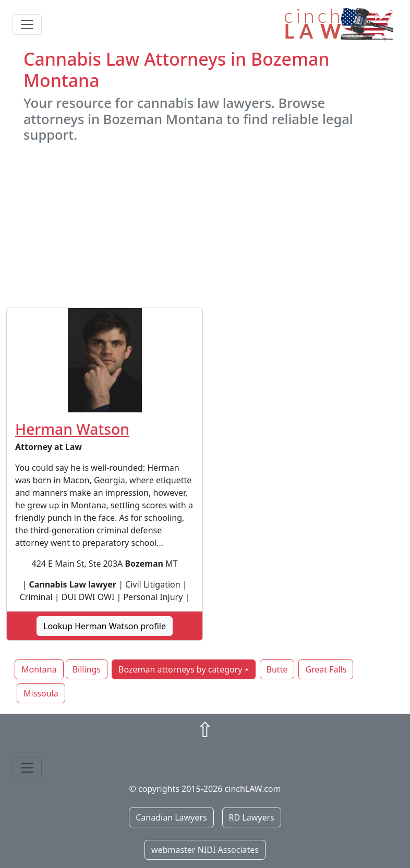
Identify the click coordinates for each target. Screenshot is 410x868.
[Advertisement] (205, 225)
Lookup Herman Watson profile (105, 626)
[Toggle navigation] (27, 25)
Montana (39, 669)
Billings (87, 669)
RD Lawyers (252, 817)
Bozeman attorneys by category (180, 669)
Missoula (41, 693)
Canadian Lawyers (171, 817)
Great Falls (326, 669)
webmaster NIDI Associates (205, 850)
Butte (277, 669)
